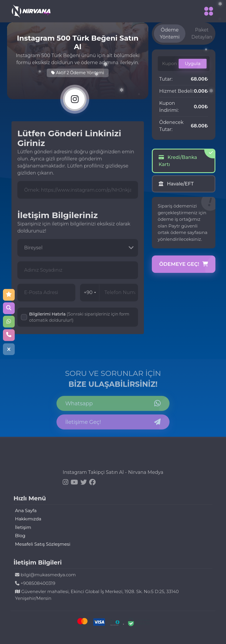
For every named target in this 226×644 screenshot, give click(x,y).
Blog (20, 536)
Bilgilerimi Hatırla (79, 317)
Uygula (193, 63)
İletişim (23, 527)
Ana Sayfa (26, 511)
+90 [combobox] (90, 292)
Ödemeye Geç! (184, 264)
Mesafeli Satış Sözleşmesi (43, 544)
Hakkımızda (28, 519)
